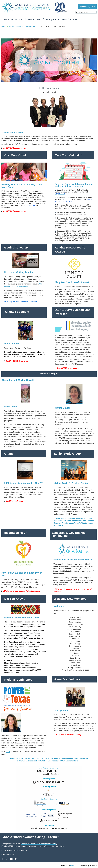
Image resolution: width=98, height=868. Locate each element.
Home (4, 26)
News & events (15, 26)
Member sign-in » (87, 7)
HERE (8, 752)
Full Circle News (30, 26)
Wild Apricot (75, 866)
